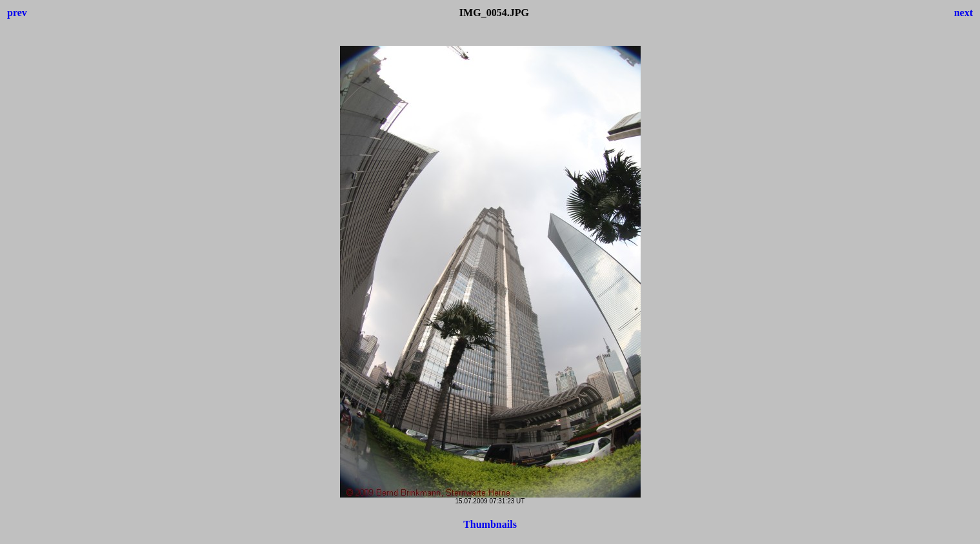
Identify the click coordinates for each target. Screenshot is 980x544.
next (964, 13)
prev (17, 13)
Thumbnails (490, 524)
